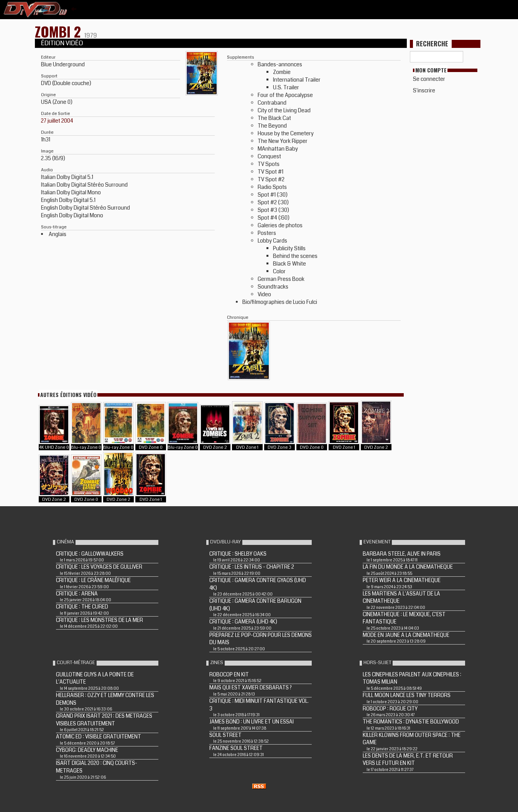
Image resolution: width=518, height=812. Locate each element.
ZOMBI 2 (60, 31)
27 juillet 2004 (57, 121)
